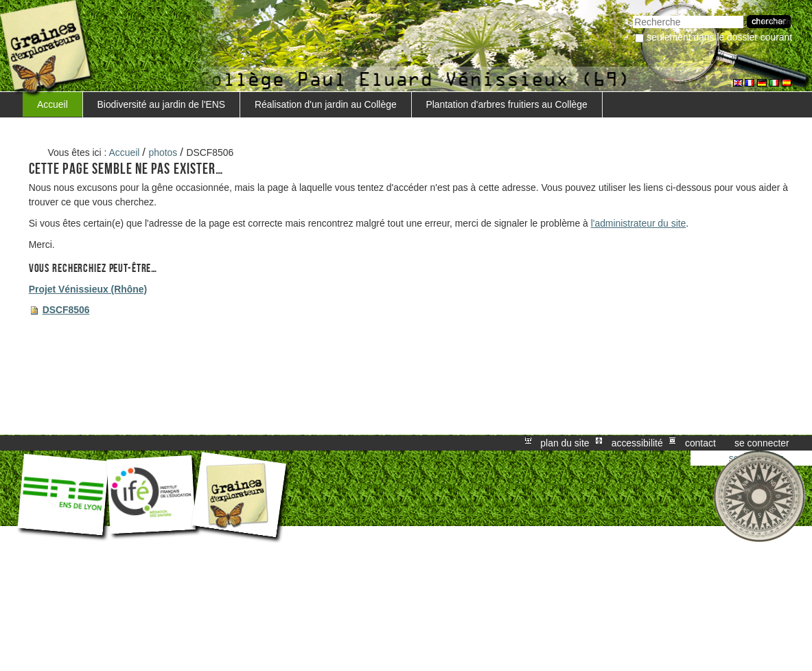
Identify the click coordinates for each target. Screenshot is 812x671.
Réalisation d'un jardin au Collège (326, 104)
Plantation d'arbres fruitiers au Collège (506, 104)
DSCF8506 (66, 310)
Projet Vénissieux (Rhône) (88, 289)
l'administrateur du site (639, 223)
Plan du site (565, 443)
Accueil (53, 104)
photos (163, 152)
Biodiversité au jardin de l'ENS (162, 104)
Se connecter (762, 443)
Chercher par (633, 14)
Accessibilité (637, 443)
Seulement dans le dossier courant (719, 37)
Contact (700, 443)
